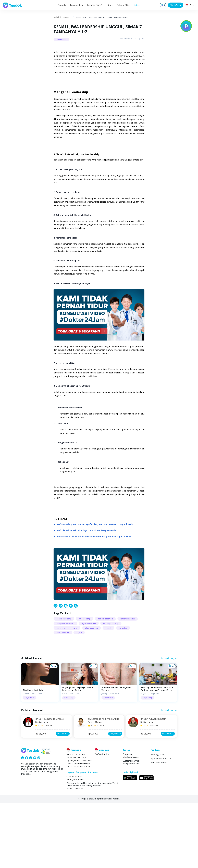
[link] (56, 671)
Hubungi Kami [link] (158, 820)
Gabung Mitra (123, 5)
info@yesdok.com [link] (131, 822)
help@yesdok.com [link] (131, 829)
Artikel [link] (56, 17)
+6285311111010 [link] (75, 854)
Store (110, 5)
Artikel (137, 5)
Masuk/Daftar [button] (176, 5)
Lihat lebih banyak (168, 724)
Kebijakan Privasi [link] (159, 828)
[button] (40, 748)
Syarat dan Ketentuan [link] (161, 824)
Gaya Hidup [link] (67, 17)
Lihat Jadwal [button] (63, 799)
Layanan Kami (95, 5)
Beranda (62, 5)
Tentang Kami (77, 5)
